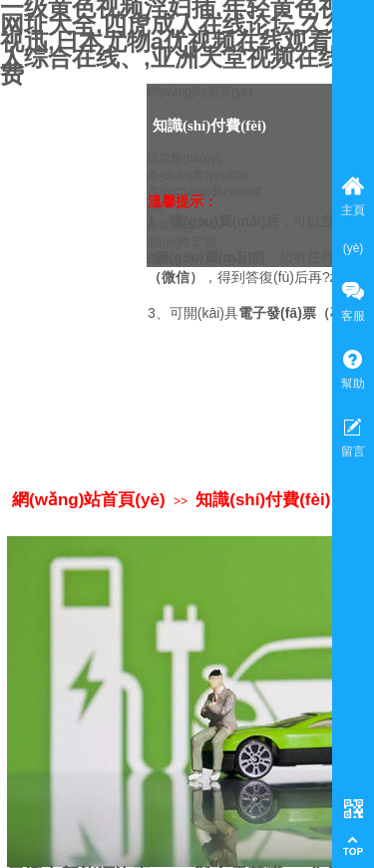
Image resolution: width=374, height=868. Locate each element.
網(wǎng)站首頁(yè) (89, 500)
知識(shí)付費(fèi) (263, 500)
